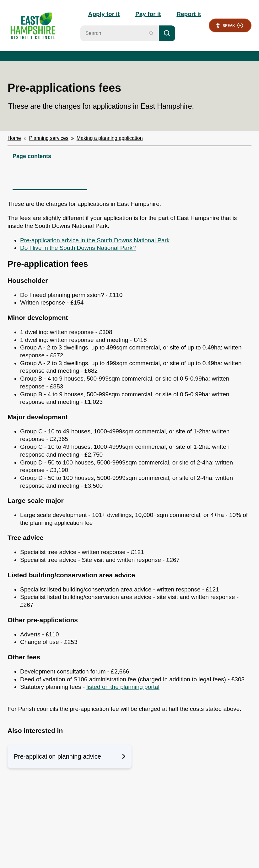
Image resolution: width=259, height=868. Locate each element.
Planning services (49, 138)
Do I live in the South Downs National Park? (78, 248)
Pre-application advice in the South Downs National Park (95, 240)
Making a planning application (110, 138)
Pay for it (148, 14)
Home (14, 138)
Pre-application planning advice (70, 756)
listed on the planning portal (123, 687)
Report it (189, 14)
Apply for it (104, 14)
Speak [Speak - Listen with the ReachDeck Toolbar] (229, 26)
